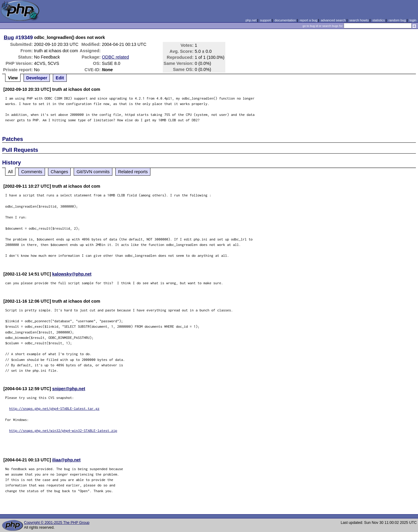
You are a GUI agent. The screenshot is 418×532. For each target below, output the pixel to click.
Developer (37, 78)
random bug (397, 20)
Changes (59, 172)
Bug (9, 37)
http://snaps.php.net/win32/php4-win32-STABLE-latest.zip (63, 430)
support (265, 20)
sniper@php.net (69, 389)
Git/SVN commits (93, 172)
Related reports (133, 172)
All (10, 172)
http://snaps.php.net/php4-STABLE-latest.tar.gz (54, 408)
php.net (251, 20)
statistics (379, 20)
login (413, 20)
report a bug (308, 20)
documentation (285, 20)
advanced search (333, 20)
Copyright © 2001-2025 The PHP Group (57, 523)
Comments (32, 172)
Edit (60, 78)
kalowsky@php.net (72, 274)
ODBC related (115, 57)
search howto (359, 20)
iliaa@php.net (66, 460)
